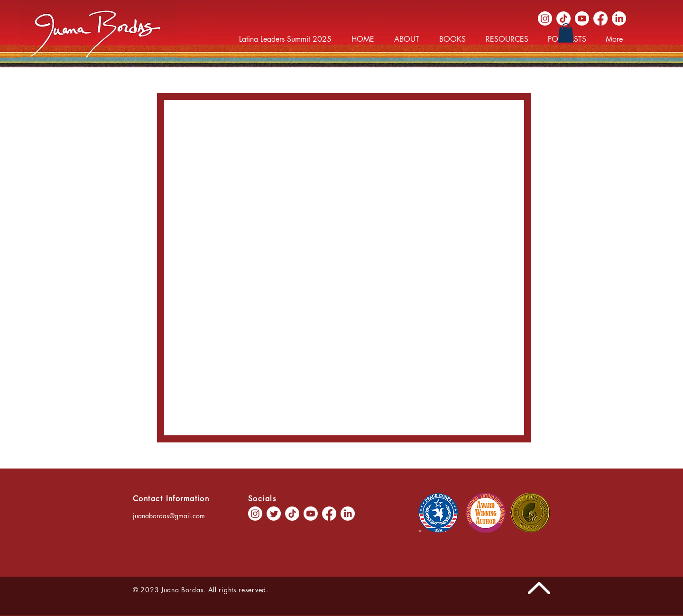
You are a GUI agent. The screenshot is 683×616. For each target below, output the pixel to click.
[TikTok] (563, 18)
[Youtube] (582, 18)
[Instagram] (545, 18)
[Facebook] (600, 18)
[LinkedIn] (619, 18)
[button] (566, 33)
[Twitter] (274, 514)
